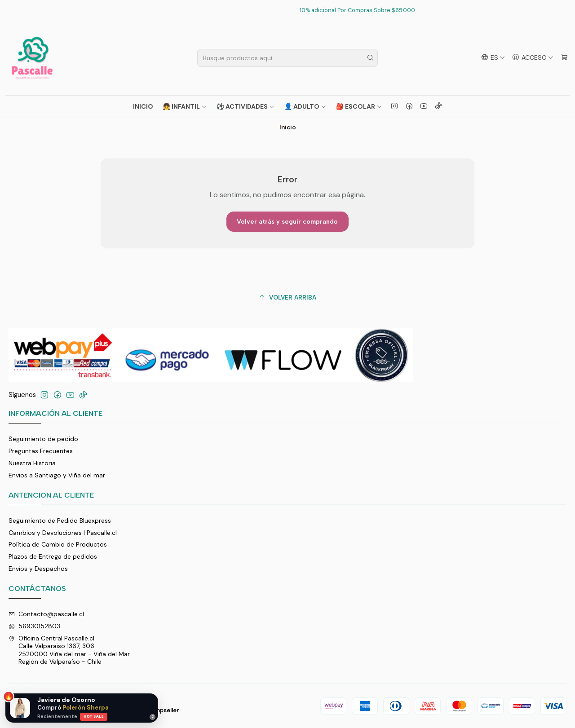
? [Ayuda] (153, 717)
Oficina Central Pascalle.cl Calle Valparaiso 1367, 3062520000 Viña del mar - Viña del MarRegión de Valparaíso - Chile (69, 650)
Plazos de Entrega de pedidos (53, 556)
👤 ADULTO (305, 106)
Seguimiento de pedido (43, 439)
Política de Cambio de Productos (58, 544)
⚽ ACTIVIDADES (246, 106)
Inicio (143, 106)
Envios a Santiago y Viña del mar (57, 475)
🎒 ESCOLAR (359, 106)
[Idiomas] (493, 58)
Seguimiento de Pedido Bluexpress (60, 521)
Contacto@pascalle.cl (46, 614)
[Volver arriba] (288, 298)
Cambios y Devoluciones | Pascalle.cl (63, 533)
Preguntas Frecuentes (41, 451)
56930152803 (34, 626)
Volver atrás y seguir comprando (287, 222)
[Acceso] (533, 58)
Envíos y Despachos (38, 569)
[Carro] (564, 58)
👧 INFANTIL (185, 106)
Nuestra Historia (32, 463)
